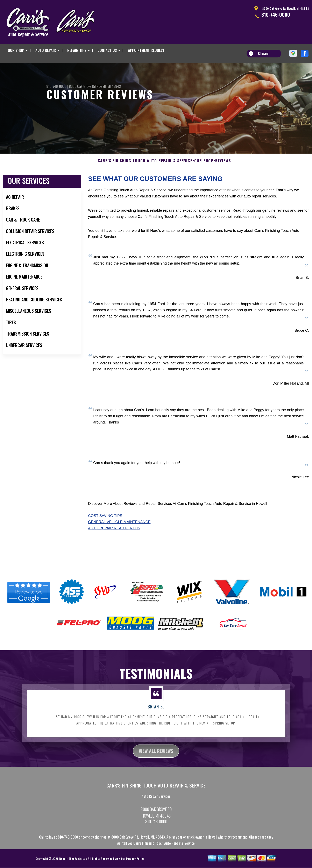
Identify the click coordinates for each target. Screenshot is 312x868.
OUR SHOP (16, 50)
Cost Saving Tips (105, 520)
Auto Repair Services (156, 800)
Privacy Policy (135, 863)
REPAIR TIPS (77, 50)
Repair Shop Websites (73, 863)
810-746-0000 (276, 14)
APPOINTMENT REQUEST (146, 50)
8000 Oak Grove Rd (82, 86)
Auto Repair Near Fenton (114, 532)
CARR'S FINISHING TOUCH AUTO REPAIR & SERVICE (145, 165)
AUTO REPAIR (46, 50)
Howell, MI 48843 (109, 86)
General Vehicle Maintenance (119, 526)
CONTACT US (107, 50)
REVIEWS (223, 165)
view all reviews (156, 755)
